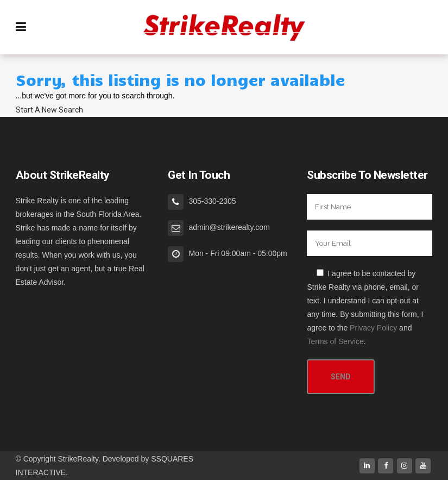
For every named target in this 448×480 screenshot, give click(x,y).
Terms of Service (335, 341)
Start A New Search (49, 110)
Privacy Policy (373, 328)
